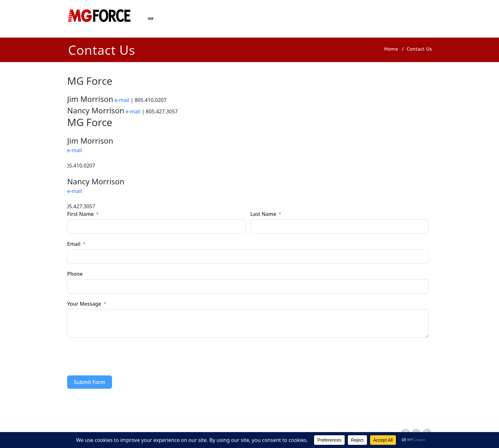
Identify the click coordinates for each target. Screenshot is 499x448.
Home (391, 49)
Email (74, 244)
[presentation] (116, 357)
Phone (75, 274)
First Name (81, 214)
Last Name (264, 214)
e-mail (122, 100)
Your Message (84, 304)
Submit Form (90, 382)
